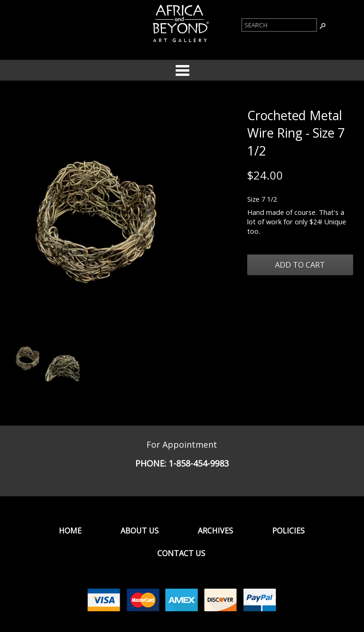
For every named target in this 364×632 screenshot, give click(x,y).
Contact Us (181, 553)
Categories (182, 70)
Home (70, 531)
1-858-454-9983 (199, 463)
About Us (140, 531)
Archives (215, 531)
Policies (288, 531)
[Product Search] (279, 25)
